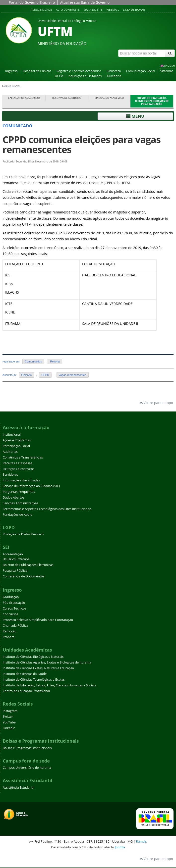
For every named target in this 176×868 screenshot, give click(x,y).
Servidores (10, 475)
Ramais (142, 841)
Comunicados (33, 361)
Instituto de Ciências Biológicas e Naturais (33, 657)
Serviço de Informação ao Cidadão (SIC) (31, 486)
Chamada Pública (15, 626)
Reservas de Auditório (67, 98)
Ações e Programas (17, 440)
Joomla (120, 847)
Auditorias (10, 452)
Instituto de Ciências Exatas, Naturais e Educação (38, 668)
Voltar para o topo (156, 403)
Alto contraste (68, 10)
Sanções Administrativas (21, 503)
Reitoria (55, 361)
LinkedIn (9, 728)
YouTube (9, 722)
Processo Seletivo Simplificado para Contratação (38, 620)
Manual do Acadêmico (109, 98)
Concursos (10, 614)
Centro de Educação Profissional (26, 691)
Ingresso (11, 71)
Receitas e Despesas (17, 463)
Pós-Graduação (14, 603)
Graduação (11, 597)
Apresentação (13, 554)
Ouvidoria (114, 76)
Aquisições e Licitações (85, 76)
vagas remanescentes (73, 375)
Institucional (12, 434)
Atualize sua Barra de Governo (85, 2)
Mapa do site (93, 10)
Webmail (113, 10)
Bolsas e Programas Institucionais (27, 748)
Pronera (9, 637)
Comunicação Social (141, 71)
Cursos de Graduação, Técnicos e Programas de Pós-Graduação (152, 101)
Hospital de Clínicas (37, 71)
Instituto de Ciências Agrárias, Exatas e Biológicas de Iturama (47, 662)
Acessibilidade (41, 10)
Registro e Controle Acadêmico (79, 71)
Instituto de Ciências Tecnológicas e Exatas (34, 680)
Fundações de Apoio (18, 515)
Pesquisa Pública (15, 571)
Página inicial (11, 86)
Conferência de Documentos (24, 576)
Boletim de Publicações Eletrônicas (28, 565)
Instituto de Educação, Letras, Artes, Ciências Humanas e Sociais (49, 685)
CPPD (45, 375)
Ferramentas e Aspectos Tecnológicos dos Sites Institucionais (47, 509)
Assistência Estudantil (18, 788)
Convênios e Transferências (23, 457)
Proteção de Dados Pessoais (23, 534)
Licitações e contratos (19, 469)
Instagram (10, 711)
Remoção (10, 631)
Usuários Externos (16, 559)
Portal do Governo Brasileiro (32, 2)
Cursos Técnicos (14, 608)
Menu (135, 116)
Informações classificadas (21, 480)
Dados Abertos (14, 497)
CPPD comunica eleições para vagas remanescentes (82, 144)
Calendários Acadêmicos (24, 98)
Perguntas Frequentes (19, 492)
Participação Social (16, 446)
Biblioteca (114, 71)
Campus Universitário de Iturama (27, 768)
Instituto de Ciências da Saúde (25, 674)
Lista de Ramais (134, 10)
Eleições (26, 375)
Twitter (8, 717)
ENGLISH (170, 66)
